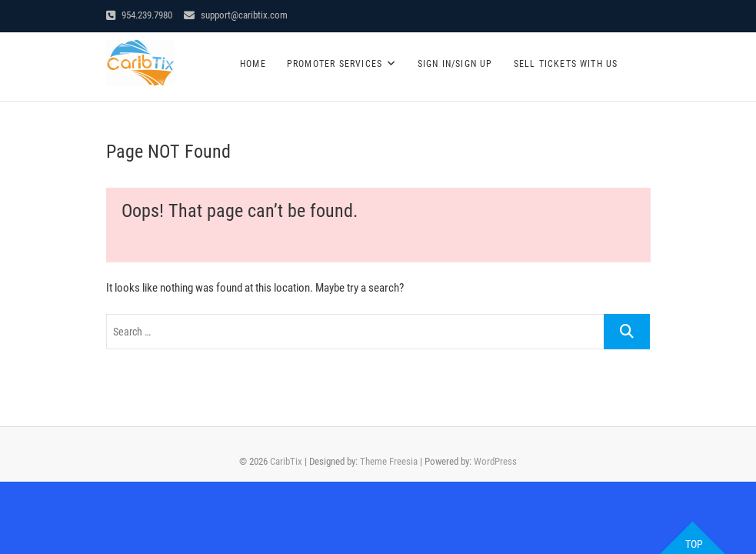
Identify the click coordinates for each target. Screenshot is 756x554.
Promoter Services (335, 64)
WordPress (495, 461)
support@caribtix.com (236, 15)
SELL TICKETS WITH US (566, 64)
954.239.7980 (139, 15)
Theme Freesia (389, 461)
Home (253, 64)
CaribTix (286, 461)
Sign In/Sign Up (455, 64)
